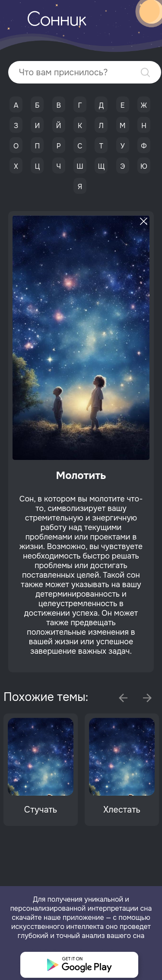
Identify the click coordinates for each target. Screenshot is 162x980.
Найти (145, 72)
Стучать (41, 810)
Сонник (57, 21)
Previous (123, 698)
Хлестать (122, 810)
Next (147, 698)
